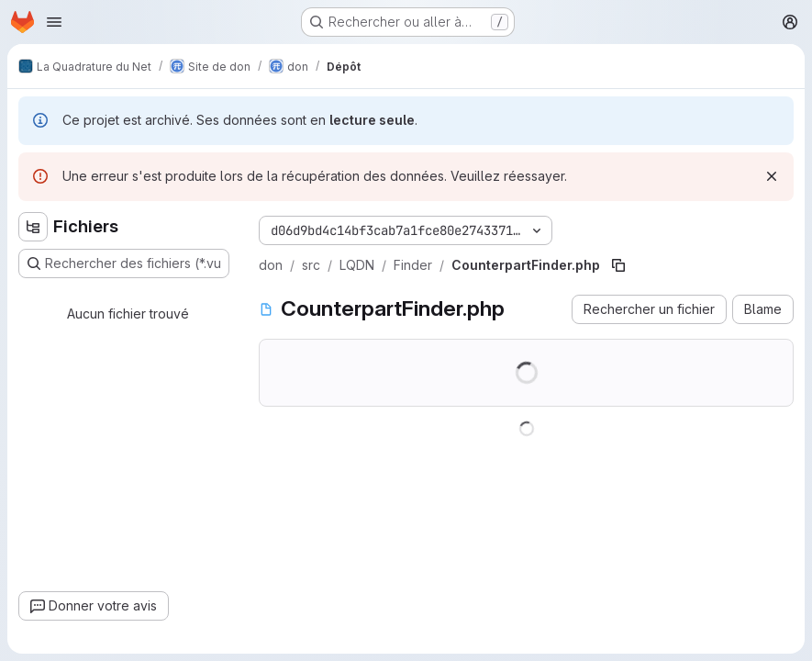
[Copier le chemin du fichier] (618, 265)
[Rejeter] (772, 176)
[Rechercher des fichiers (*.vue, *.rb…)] (124, 263)
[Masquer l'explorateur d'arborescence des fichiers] (33, 227)
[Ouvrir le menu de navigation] (54, 22)
